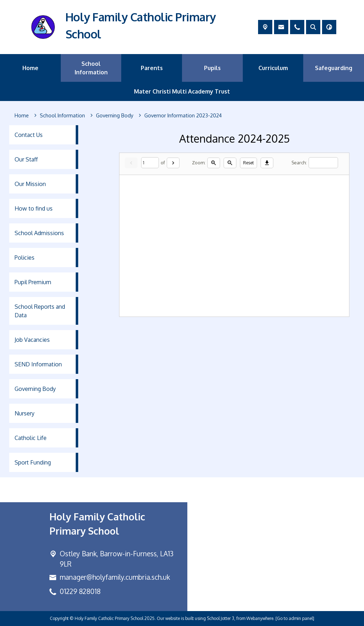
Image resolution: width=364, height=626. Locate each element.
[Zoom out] (230, 163)
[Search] (323, 163)
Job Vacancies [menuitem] (32, 340)
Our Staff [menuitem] (26, 159)
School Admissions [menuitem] (39, 233)
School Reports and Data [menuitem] (40, 311)
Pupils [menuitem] (212, 68)
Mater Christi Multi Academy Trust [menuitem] (182, 91)
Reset (248, 162)
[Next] (173, 163)
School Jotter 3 (221, 618)
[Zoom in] (214, 163)
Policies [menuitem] (25, 258)
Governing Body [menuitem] (35, 389)
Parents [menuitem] (152, 68)
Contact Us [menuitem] (29, 135)
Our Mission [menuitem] (30, 184)
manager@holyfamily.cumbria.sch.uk (115, 577)
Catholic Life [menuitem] (31, 438)
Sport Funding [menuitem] (33, 462)
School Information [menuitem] (91, 68)
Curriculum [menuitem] (273, 68)
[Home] (22, 116)
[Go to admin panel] (295, 618)
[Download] (267, 163)
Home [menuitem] (30, 68)
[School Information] (62, 116)
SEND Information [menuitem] (38, 364)
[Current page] (150, 163)
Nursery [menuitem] (25, 413)
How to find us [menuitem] (34, 208)
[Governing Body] (115, 116)
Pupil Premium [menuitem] (33, 282)
